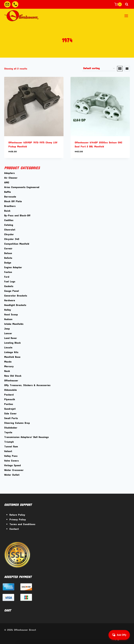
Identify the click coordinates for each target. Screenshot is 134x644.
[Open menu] (126, 16)
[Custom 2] (15, 4)
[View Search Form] (127, 4)
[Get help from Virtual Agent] (119, 635)
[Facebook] (108, 638)
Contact (14, 529)
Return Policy (17, 515)
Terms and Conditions (22, 524)
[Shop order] (99, 69)
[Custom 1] (7, 4)
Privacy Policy (18, 519)
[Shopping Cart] (118, 4)
